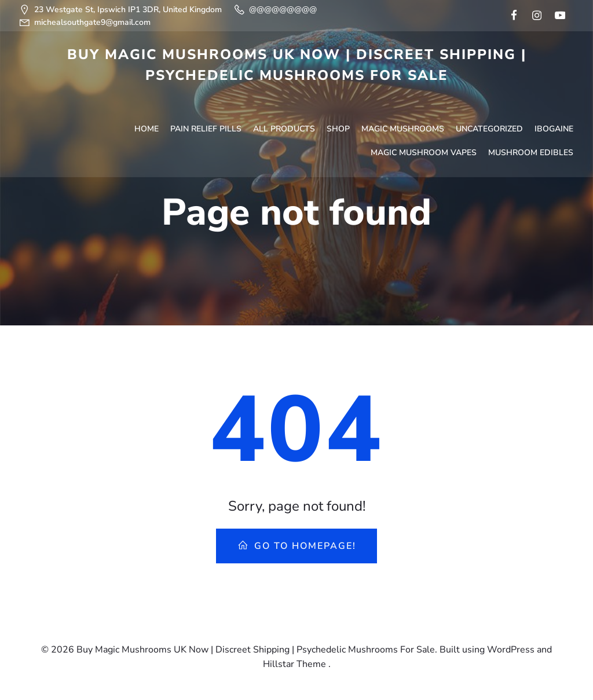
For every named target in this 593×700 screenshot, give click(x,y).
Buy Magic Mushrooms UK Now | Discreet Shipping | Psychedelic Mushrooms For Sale (297, 64)
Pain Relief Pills (207, 96)
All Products (285, 96)
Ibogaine (555, 96)
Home (148, 96)
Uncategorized (490, 96)
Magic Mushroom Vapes (425, 120)
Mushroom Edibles (532, 120)
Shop (339, 96)
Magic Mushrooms (404, 96)
